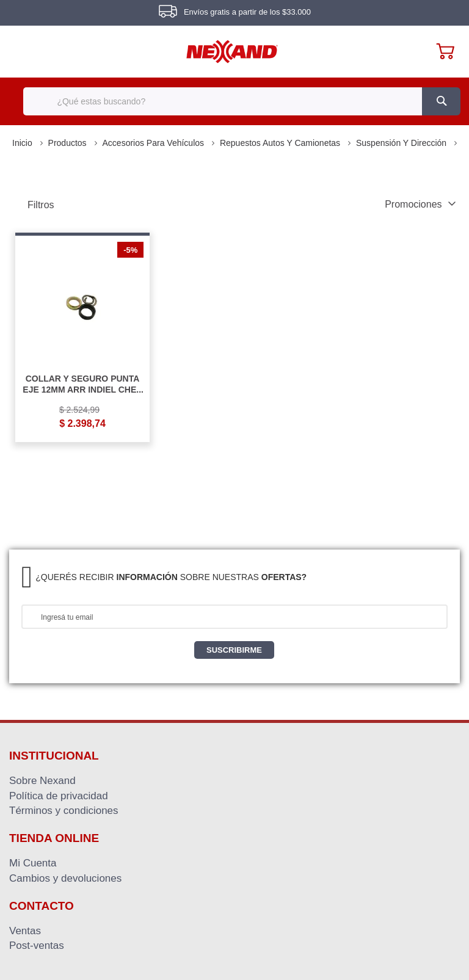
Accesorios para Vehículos (155, 143)
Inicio (24, 143)
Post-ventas (37, 945)
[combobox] (234, 101)
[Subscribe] (234, 650)
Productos (69, 143)
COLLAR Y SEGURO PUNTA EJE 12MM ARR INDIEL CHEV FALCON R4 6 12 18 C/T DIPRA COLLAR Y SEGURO (82, 384)
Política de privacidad (59, 796)
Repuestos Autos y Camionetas (281, 143)
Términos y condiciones (64, 810)
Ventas (25, 931)
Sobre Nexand (42, 780)
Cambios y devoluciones (65, 878)
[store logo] (232, 52)
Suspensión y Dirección (402, 143)
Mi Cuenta (33, 863)
